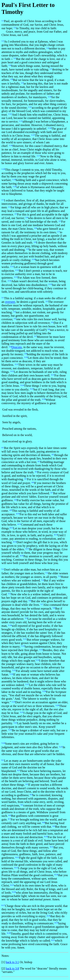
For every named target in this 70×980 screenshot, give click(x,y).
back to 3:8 (12, 968)
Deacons (17, 347)
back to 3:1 (12, 962)
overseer (10, 302)
